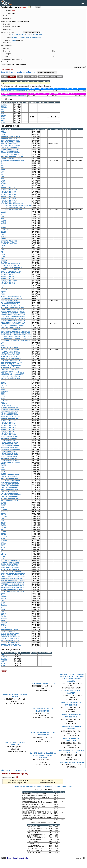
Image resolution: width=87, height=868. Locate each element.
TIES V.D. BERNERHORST (9, 489)
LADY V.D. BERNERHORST (10, 482)
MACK (3, 662)
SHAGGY (4, 262)
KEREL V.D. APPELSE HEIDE (10, 353)
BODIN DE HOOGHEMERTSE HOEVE (13, 573)
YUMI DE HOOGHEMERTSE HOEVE (13, 326)
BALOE (3, 504)
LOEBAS (4, 509)
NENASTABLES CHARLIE (9, 189)
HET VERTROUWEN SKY (9, 444)
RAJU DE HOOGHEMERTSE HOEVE (13, 584)
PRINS (3, 557)
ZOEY (3, 548)
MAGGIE (4, 597)
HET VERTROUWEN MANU (10, 440)
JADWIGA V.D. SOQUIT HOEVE (11, 366)
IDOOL (3, 162)
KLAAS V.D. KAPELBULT (9, 244)
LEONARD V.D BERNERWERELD (12, 298)
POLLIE (3, 555)
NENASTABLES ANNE (8, 433)
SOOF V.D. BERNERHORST (10, 499)
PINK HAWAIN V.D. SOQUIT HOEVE (12, 373)
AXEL (3, 186)
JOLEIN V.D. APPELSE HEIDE (11, 146)
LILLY (3, 248)
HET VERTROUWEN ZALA (10, 448)
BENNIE (4, 531)
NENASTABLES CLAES (9, 195)
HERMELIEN (5, 229)
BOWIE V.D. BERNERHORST (10, 409)
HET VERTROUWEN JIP (9, 451)
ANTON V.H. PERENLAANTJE (11, 328)
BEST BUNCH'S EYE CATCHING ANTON (27, 35)
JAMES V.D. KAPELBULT (9, 242)
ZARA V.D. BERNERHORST (10, 419)
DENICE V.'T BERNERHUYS (10, 149)
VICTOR (4, 522)
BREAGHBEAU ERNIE (8, 631)
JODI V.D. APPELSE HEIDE (10, 144)
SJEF (3, 402)
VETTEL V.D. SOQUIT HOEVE (10, 379)
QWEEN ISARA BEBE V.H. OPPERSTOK (27, 37)
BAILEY (4, 464)
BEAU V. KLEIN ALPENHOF (10, 639)
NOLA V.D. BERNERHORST (10, 411)
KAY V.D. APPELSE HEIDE (10, 351)
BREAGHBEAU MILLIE (8, 635)
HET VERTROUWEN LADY (10, 453)
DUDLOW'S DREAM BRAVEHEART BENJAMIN (16, 206)
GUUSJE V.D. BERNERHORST (11, 480)
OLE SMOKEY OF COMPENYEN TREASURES (16, 340)
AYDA (3, 610)
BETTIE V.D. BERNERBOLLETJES (12, 157)
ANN (3, 344)
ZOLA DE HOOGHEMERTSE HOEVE (13, 591)
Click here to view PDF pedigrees (13, 770)
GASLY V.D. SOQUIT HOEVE (10, 364)
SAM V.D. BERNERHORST (9, 415)
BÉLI (3, 530)
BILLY (3, 382)
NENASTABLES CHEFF (9, 191)
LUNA (3, 135)
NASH (3, 539)
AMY (3, 342)
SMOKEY (4, 626)
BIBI (2, 468)
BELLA (3, 226)
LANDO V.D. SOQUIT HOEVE (10, 369)
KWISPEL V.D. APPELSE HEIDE (11, 359)
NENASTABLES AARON (9, 420)
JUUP (3, 389)
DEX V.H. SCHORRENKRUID (10, 269)
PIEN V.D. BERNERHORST (10, 488)
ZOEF (3, 122)
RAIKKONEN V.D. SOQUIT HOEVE (12, 375)
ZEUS (3, 119)
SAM (3, 258)
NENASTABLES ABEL (8, 424)
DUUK (3, 595)
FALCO (3, 617)
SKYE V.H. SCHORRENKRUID (11, 273)
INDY (3, 166)
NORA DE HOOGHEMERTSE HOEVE (13, 313)
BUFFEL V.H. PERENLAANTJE (11, 329)
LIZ (2, 251)
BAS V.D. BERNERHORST (9, 406)
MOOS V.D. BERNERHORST (10, 486)
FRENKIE (4, 660)
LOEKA (3, 291)
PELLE (3, 551)
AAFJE (3, 211)
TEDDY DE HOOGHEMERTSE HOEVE (13, 322)
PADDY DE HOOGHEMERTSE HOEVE (13, 315)
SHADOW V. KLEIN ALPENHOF (11, 571)
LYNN (3, 257)
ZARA (3, 117)
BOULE (3, 515)
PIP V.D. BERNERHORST (9, 413)
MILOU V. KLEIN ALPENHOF (10, 568)
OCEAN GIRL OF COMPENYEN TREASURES (15, 331)
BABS (3, 524)
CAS (2, 600)
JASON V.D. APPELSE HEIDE (10, 138)
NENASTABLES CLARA (9, 197)
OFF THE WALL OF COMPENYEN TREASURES (16, 335)
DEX (2, 519)
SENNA (3, 513)
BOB (3, 542)
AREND (3, 222)
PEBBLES (4, 511)
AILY (3, 218)
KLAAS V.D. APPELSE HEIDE (10, 357)
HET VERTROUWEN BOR (9, 439)
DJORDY (4, 106)
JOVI (3, 113)
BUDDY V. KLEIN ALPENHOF (10, 560)
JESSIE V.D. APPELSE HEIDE (11, 142)
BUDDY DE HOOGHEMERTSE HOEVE (13, 308)
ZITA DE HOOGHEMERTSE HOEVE (12, 590)
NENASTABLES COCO (8, 198)
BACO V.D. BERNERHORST (10, 475)
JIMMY (3, 112)
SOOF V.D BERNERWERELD (10, 300)
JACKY (3, 544)
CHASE (3, 658)
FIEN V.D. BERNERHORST (10, 479)
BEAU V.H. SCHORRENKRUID (11, 264)
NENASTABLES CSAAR (9, 202)
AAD (3, 175)
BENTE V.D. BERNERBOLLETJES (12, 155)
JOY (2, 388)
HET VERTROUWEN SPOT (10, 459)
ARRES (3, 224)
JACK (3, 110)
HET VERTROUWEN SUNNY (10, 446)
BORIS (3, 395)
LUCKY (3, 133)
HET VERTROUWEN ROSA (10, 442)
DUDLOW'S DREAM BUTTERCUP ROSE (14, 209)
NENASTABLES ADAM (8, 426)
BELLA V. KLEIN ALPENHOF (10, 640)
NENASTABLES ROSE (8, 277)
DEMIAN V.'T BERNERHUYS (10, 147)
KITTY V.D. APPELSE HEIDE (10, 355)
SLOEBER (4, 391)
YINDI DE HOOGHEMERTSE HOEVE (13, 324)
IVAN (3, 171)
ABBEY (3, 213)
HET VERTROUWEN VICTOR (10, 460)
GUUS (3, 397)
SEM (3, 520)
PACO (3, 550)
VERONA (4, 404)
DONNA (4, 384)
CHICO (3, 602)
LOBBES (4, 289)
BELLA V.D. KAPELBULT (9, 240)
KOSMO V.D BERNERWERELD (11, 297)
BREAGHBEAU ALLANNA (9, 630)
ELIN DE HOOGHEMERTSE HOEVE (12, 575)
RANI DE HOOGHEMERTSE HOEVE (12, 586)
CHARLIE (4, 656)
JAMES (3, 231)
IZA (2, 173)
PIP (2, 553)
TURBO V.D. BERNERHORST (10, 417)
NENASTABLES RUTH (8, 284)
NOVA (3, 664)
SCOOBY (4, 260)
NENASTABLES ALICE (8, 428)
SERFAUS (4, 400)
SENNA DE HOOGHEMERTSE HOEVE (13, 318)
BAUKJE (4, 528)
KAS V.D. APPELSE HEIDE (10, 348)
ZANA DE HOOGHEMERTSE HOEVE (13, 588)
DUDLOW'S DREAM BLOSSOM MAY (13, 204)
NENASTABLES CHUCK (9, 193)
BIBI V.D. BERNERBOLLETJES (11, 158)
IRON (3, 167)
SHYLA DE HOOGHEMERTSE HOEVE (13, 320)
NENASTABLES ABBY (8, 422)
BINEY (3, 611)
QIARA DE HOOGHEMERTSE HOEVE (13, 317)
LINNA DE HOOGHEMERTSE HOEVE (13, 577)
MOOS (3, 399)
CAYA (3, 615)
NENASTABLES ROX (8, 278)
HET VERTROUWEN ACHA (10, 437)
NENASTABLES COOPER (9, 200)
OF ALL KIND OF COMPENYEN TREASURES (15, 333)
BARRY (3, 466)
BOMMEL (4, 540)
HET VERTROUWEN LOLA (10, 455)
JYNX (3, 508)
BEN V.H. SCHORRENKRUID (10, 266)
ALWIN (3, 182)
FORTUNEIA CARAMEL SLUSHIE (43, 684)
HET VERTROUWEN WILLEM (10, 462)
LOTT (3, 295)
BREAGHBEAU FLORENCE (10, 633)
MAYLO (3, 473)
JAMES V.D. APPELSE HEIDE (10, 137)
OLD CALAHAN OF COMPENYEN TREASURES (16, 338)
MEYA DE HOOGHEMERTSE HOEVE (13, 579)
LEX (2, 131)
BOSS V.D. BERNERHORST (10, 408)
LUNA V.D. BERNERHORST (10, 484)
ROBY (3, 665)
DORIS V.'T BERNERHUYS (10, 151)
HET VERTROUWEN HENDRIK (11, 449)
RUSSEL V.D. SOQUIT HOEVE (11, 377)
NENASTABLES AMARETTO (10, 429)
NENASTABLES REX (8, 275)
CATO (3, 471)
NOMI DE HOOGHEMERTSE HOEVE (13, 582)
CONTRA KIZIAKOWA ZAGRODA (72, 762)
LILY (2, 235)
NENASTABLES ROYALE (9, 280)
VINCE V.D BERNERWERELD (10, 306)
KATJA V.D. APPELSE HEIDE (10, 349)
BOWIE (3, 535)
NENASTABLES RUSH (8, 282)
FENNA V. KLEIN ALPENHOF (10, 562)
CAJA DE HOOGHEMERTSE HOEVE (13, 309)
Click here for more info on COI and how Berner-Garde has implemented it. (43, 786)
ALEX (3, 180)
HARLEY (4, 386)
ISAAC (3, 169)
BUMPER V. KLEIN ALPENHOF (11, 646)
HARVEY (4, 619)
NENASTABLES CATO (8, 187)
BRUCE (3, 104)
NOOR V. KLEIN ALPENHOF (10, 570)
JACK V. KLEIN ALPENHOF (10, 564)
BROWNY (4, 517)
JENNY (3, 233)
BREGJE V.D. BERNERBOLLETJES (12, 160)
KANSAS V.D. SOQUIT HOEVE (11, 368)
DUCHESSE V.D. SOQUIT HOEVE (12, 362)
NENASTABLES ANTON (9, 435)
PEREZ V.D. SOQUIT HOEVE (10, 371)
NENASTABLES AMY (8, 431)
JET (2, 608)
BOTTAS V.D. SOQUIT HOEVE (11, 360)
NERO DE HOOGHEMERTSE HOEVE (13, 580)
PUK (2, 559)
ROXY (3, 546)
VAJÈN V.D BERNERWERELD (11, 302)
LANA (3, 246)
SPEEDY (4, 628)
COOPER (4, 606)
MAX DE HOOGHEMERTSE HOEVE (12, 311)
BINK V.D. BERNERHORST (10, 477)
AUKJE (3, 184)
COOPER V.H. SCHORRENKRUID (12, 268)
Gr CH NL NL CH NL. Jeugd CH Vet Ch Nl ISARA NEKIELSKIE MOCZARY (43, 755)
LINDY (3, 249)
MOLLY (3, 237)
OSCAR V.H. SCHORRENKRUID (11, 271)
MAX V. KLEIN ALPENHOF (9, 566)
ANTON (3, 220)
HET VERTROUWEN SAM (9, 457)
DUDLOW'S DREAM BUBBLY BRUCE (13, 208)
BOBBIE (4, 533)
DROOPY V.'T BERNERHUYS (10, 153)
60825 (14, 40)
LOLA (3, 253)
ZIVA (3, 121)
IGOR (3, 164)
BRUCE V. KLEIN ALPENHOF (10, 642)
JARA (3, 620)
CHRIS (3, 604)
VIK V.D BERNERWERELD (9, 304)
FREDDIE (4, 108)
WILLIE (3, 115)
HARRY (3, 228)
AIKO (3, 178)
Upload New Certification (47, 72)
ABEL (3, 177)
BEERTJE (4, 537)
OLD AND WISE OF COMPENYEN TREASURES (16, 337)
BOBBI (3, 593)
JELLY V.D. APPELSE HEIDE (10, 140)
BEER (3, 393)
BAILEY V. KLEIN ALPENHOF (10, 637)
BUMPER (4, 613)
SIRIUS (3, 238)
